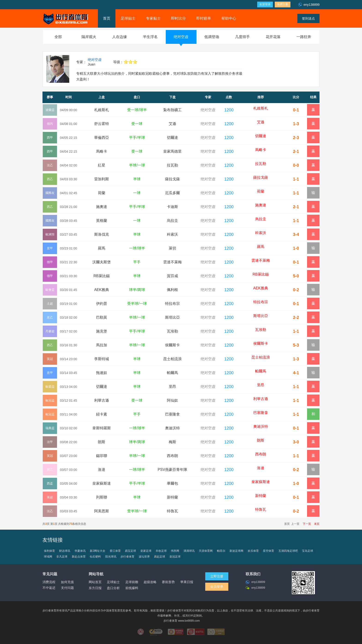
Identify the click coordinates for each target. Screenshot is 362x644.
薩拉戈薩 (172, 179)
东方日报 (95, 588)
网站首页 (95, 582)
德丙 (50, 124)
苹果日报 (187, 582)
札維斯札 (102, 110)
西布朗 (172, 456)
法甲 (50, 442)
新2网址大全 (98, 551)
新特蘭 (172, 497)
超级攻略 (150, 582)
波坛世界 (144, 557)
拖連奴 (102, 373)
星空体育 (268, 551)
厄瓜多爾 (172, 193)
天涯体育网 (206, 551)
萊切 (172, 248)
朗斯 (102, 442)
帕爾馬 (172, 373)
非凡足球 (62, 557)
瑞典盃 (50, 428)
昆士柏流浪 (172, 359)
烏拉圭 (172, 221)
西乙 (50, 179)
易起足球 (160, 557)
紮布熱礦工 (172, 110)
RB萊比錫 (102, 276)
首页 (107, 18)
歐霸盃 (50, 387)
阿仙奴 (172, 400)
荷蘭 (102, 193)
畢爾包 (172, 483)
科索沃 (172, 234)
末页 (316, 524)
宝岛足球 (308, 551)
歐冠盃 (50, 400)
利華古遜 (102, 400)
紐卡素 (102, 414)
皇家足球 (146, 551)
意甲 (50, 248)
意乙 (50, 317)
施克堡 (102, 331)
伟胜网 (175, 551)
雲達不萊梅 (172, 262)
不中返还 (49, 588)
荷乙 (50, 470)
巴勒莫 (102, 317)
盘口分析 (113, 588)
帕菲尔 (221, 551)
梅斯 (172, 442)
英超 (50, 497)
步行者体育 (127, 557)
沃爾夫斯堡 (102, 262)
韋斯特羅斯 (102, 428)
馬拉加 (102, 345)
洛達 (102, 470)
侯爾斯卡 (172, 345)
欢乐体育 (253, 551)
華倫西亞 (102, 138)
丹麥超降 (50, 333)
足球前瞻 (132, 582)
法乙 (50, 165)
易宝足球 (130, 551)
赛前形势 (168, 582)
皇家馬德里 (172, 151)
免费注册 (283, 4)
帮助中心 (229, 18)
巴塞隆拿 (172, 414)
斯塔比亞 (172, 317)
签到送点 (308, 18)
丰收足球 (161, 551)
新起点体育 (79, 557)
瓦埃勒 (172, 331)
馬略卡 (102, 151)
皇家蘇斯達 (102, 483)
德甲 (50, 262)
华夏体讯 (80, 551)
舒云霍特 (102, 124)
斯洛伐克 (102, 234)
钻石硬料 (95, 557)
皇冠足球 (175, 557)
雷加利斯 (102, 179)
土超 (50, 304)
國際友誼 (50, 195)
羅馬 (102, 248)
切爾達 (172, 138)
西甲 (50, 138)
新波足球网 (236, 551)
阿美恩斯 (102, 511)
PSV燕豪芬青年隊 (172, 470)
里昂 (172, 387)
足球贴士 (128, 18)
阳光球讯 (111, 557)
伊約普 (102, 304)
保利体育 (49, 551)
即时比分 (178, 18)
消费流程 (49, 582)
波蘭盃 (50, 110)
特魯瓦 (172, 511)
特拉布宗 (172, 304)
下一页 (306, 524)
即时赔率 (204, 18)
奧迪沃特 (172, 428)
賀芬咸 (172, 276)
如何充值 (67, 582)
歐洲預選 (50, 236)
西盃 (50, 483)
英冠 (50, 359)
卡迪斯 (172, 207)
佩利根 (172, 290)
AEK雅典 (102, 290)
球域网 (48, 557)
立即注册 (217, 576)
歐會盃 (50, 290)
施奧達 (102, 207)
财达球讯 (65, 551)
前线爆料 (132, 588)
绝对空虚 (95, 60)
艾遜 (172, 124)
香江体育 (115, 551)
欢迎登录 (265, 4)
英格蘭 (102, 221)
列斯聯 (102, 497)
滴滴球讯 (189, 551)
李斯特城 (102, 359)
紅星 (102, 165)
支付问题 (67, 588)
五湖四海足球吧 (288, 551)
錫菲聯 (102, 456)
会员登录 (217, 587)
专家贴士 (153, 18)
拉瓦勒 (172, 165)
